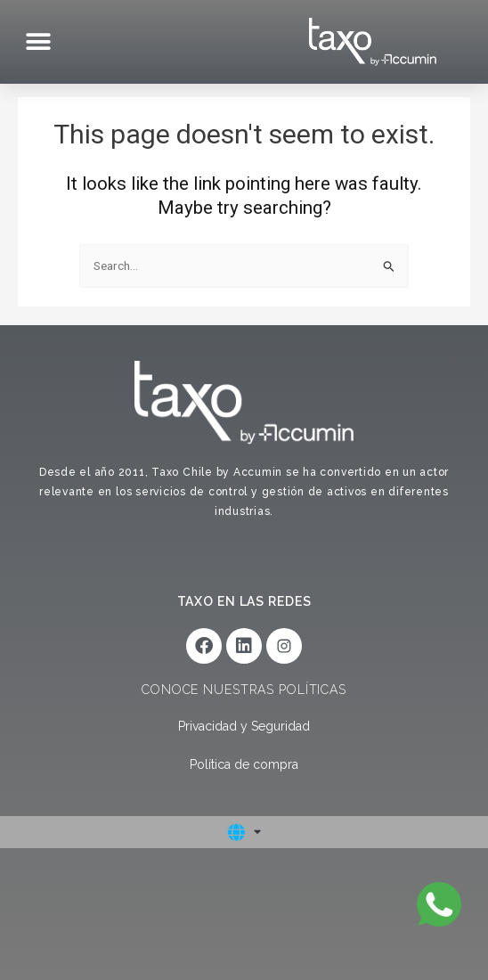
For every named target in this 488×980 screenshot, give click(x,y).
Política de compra (244, 764)
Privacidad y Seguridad (244, 726)
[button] (38, 42)
